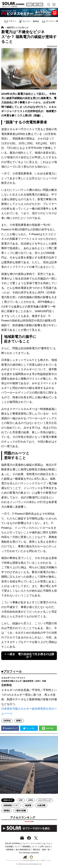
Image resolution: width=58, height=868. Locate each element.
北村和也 (7, 721)
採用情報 (10, 850)
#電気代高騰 (20, 811)
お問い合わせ (45, 847)
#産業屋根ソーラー (11, 805)
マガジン (10, 21)
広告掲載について (13, 847)
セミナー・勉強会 (29, 21)
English (29, 5)
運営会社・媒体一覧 (41, 850)
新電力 (19, 721)
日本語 (40, 5)
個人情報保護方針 (23, 850)
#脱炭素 (28, 805)
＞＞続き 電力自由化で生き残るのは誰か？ (29, 656)
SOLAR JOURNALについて (16, 843)
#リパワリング (45, 800)
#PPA (31, 800)
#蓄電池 (7, 811)
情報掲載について (30, 847)
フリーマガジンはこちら (41, 843)
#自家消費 (41, 805)
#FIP (21, 800)
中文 (35, 5)
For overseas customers (29, 853)
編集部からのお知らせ (18, 27)
